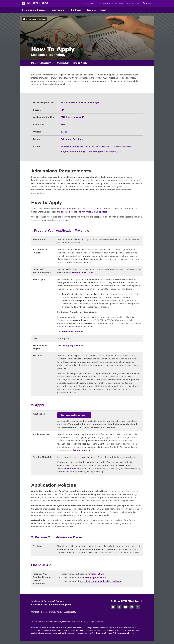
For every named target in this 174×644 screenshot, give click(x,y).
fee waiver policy (82, 450)
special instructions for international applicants (85, 212)
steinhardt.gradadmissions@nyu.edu (116, 146)
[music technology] (53, 63)
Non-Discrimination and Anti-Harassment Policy (113, 633)
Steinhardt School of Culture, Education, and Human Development (52, 603)
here (42, 193)
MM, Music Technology (37, 19)
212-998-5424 (90, 152)
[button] (147, 3)
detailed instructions (82, 272)
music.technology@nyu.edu (109, 152)
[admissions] (66, 10)
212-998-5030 (93, 146)
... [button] (26, 19)
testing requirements (72, 345)
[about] (108, 10)
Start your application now (74, 415)
